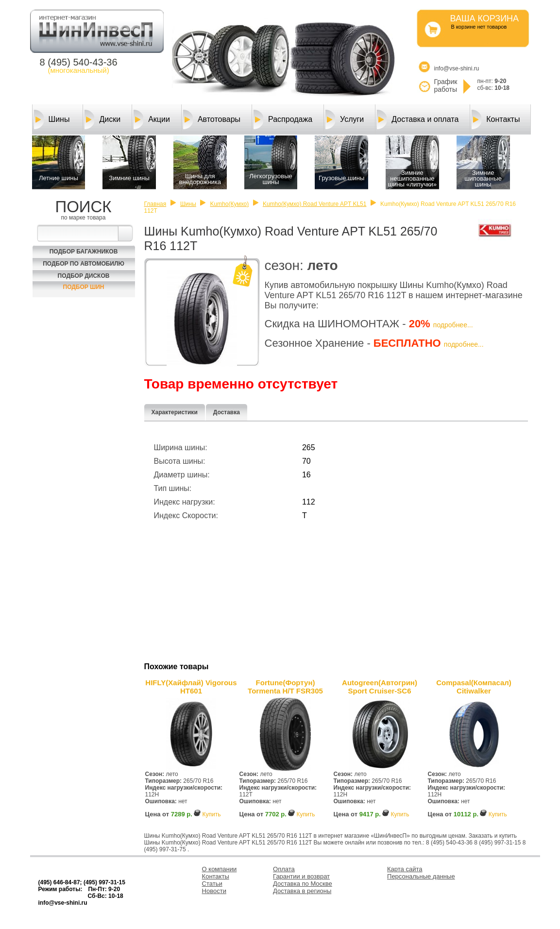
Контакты (496, 119)
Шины (52, 119)
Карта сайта (405, 869)
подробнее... (453, 325)
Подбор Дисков (84, 276)
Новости (214, 891)
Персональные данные (421, 876)
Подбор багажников (84, 252)
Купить (211, 814)
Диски (102, 119)
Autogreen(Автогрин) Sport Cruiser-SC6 (380, 687)
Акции (152, 119)
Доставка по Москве (303, 884)
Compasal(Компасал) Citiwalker (474, 687)
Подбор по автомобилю (84, 264)
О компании (220, 869)
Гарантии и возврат (301, 876)
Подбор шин (84, 287)
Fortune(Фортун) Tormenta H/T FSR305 (285, 687)
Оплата (284, 869)
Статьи (212, 884)
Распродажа (283, 119)
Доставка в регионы (302, 891)
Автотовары (212, 119)
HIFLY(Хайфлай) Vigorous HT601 (191, 687)
